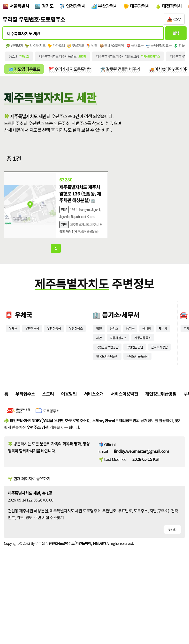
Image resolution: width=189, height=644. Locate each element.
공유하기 (171, 596)
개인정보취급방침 (161, 459)
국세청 (153, 376)
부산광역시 (108, 6)
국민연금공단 (107, 408)
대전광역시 (172, 6)
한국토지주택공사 (110, 418)
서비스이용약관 (124, 459)
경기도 (47, 6)
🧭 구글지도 (92, 51)
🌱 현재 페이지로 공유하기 (29, 544)
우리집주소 (25, 459)
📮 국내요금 (166, 51)
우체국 (14, 376)
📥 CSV (174, 19)
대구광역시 (140, 6)
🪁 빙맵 (112, 51)
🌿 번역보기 (17, 51)
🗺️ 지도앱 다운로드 (32, 79)
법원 (100, 376)
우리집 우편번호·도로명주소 (34, 19)
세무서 (101, 386)
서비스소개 (94, 459)
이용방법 (69, 459)
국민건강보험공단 (139, 397)
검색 (173, 35)
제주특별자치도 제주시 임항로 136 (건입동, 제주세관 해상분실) (80, 214)
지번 (64, 260)
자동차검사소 (140, 386)
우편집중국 (61, 376)
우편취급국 (36, 376)
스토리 (48, 459)
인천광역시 (76, 6)
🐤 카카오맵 (68, 51)
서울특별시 (19, 6)
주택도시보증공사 (146, 418)
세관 (118, 386)
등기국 (135, 376)
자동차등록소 (107, 397)
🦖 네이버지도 (42, 51)
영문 (64, 237)
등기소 (116, 376)
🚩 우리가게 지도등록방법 (96, 79)
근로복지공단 (136, 408)
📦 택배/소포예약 (137, 51)
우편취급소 (17, 386)
